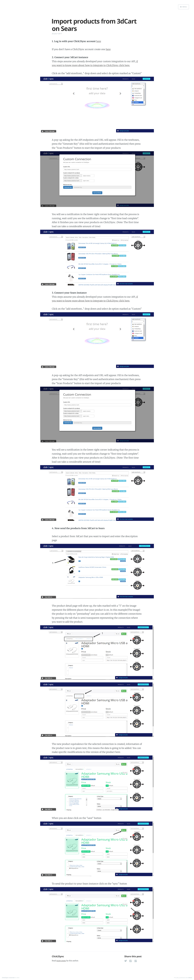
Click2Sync (58, 956)
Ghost (190, 978)
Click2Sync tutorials (8, 978)
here (99, 41)
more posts (61, 961)
